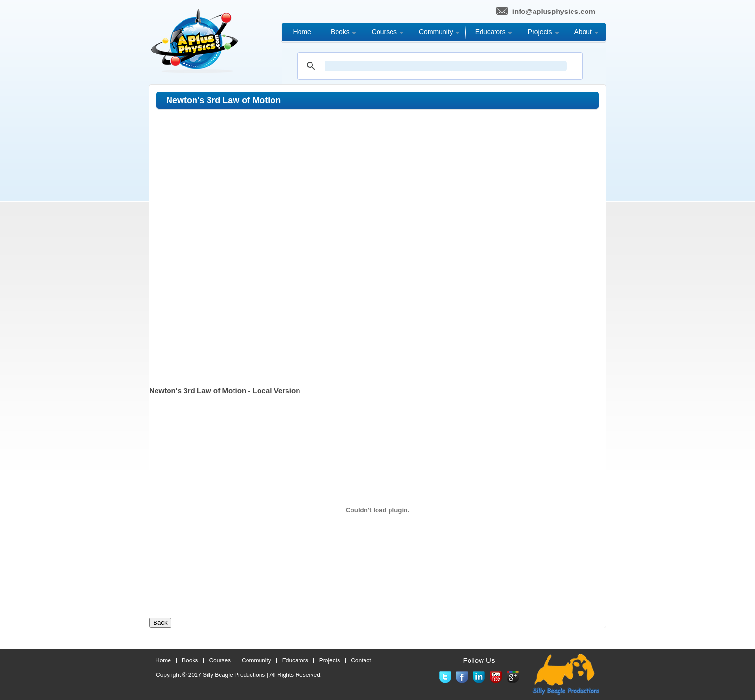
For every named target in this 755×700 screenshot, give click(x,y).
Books (190, 660)
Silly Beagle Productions (234, 675)
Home (163, 660)
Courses (220, 660)
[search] (446, 66)
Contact (361, 660)
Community (256, 660)
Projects (330, 660)
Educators (295, 660)
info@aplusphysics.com (554, 11)
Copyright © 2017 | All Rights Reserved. (239, 675)
